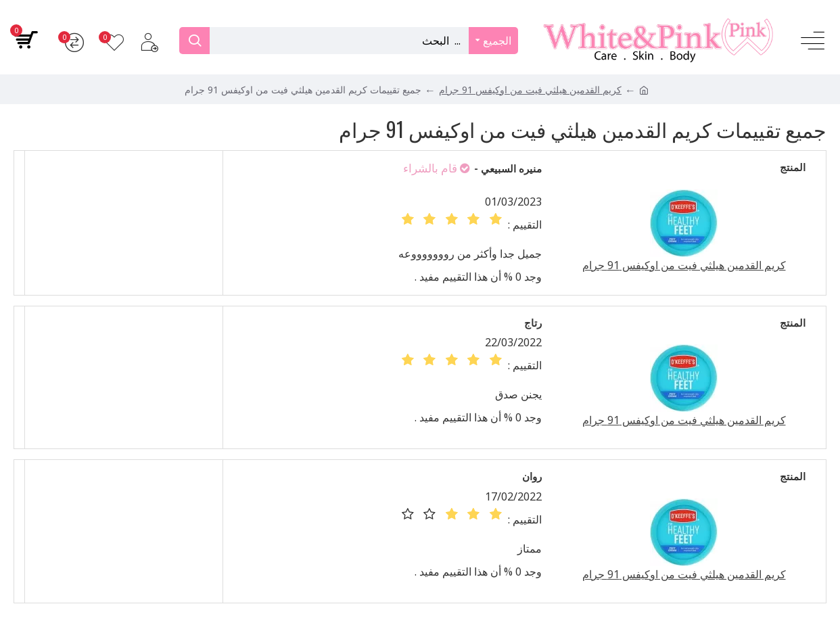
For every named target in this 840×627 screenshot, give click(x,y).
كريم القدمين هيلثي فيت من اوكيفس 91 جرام (530, 90)
